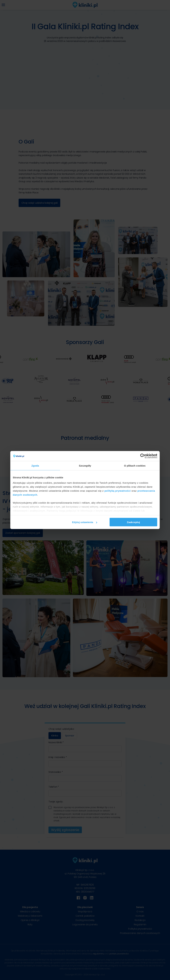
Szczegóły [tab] (85, 466)
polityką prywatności (118, 491)
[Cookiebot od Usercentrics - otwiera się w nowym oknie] (143, 456)
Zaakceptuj (133, 522)
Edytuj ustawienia (85, 522)
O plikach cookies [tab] (135, 466)
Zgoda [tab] (35, 466)
